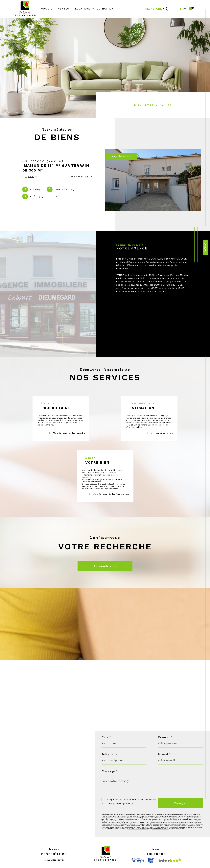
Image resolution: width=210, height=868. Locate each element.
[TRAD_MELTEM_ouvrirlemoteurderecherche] (156, 9)
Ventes (64, 9)
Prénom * (165, 737)
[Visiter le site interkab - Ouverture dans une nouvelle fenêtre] (170, 860)
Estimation (105, 9)
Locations (83, 9)
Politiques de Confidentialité (138, 829)
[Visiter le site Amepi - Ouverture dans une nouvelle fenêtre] (137, 860)
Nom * (106, 737)
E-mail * (164, 754)
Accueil (46, 9)
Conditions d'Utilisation (160, 829)
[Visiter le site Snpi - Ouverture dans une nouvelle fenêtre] (151, 860)
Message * (110, 771)
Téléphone (109, 754)
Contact (205, 247)
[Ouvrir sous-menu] (93, 9)
